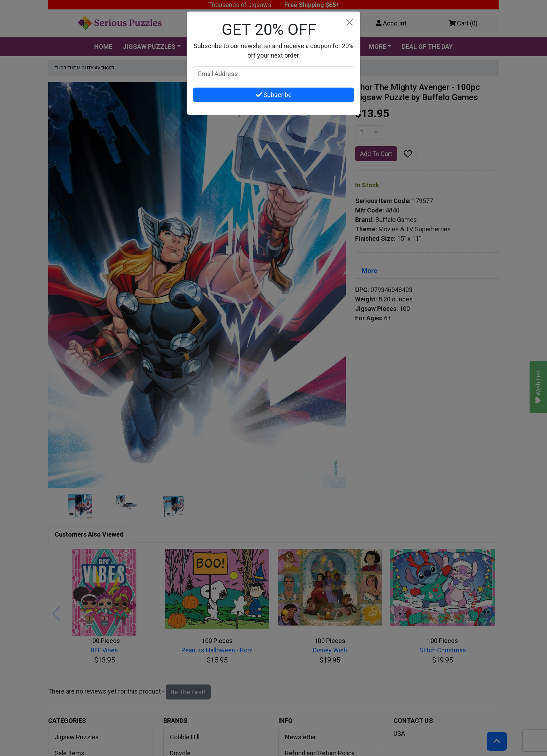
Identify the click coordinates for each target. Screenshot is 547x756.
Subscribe (274, 95)
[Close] (349, 23)
